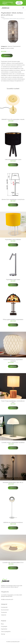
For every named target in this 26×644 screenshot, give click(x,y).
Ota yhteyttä (4, 626)
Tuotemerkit (4, 612)
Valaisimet (10, 46)
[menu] (23, 8)
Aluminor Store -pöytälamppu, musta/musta (13, 199)
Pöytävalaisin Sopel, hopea (13, 280)
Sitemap (3, 634)
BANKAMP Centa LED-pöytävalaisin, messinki (13, 119)
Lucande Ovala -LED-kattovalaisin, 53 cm (13, 563)
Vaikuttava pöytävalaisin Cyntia (13, 159)
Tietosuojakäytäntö (6, 632)
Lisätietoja (7, 56)
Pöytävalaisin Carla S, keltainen (13, 240)
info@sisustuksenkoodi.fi (7, 599)
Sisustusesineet (5, 610)
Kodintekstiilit (4, 607)
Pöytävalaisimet (17, 46)
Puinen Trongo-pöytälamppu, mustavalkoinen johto (13, 402)
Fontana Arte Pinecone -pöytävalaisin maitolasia (13, 360)
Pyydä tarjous (19, 3)
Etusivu (3, 17)
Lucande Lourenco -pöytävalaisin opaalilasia (13, 442)
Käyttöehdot (4, 629)
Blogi (2, 624)
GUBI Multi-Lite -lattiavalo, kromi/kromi (13, 522)
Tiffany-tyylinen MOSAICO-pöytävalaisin (13, 319)
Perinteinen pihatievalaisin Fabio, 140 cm (13, 482)
